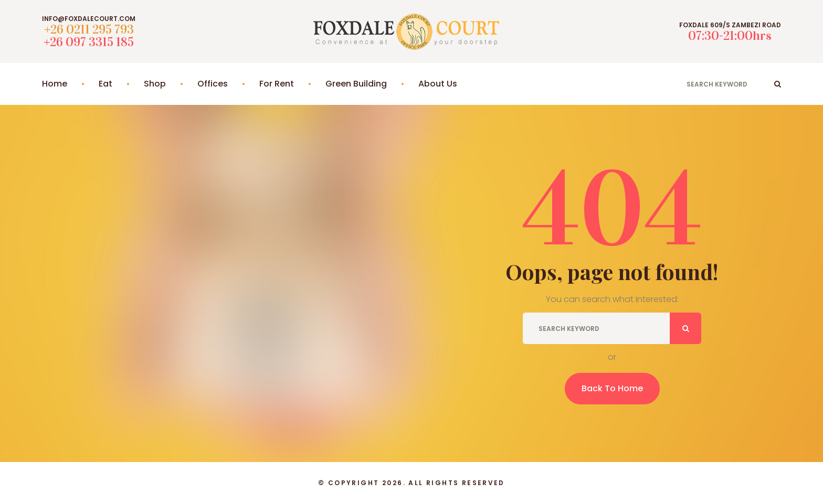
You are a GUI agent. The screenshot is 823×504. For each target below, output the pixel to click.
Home (55, 84)
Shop (155, 84)
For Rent (277, 84)
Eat (105, 84)
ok (778, 84)
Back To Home (612, 388)
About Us (438, 84)
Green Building (356, 84)
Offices (213, 84)
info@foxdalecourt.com (89, 19)
